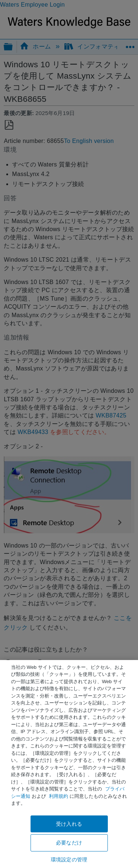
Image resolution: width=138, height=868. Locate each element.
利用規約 (59, 796)
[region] (69, 764)
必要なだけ (69, 843)
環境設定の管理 (69, 860)
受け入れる (69, 824)
